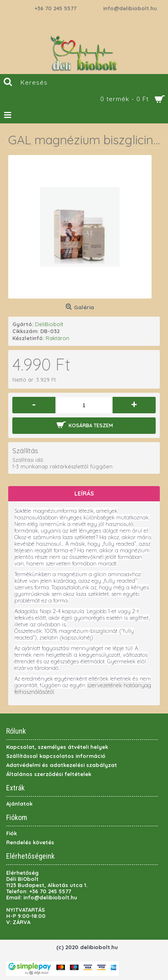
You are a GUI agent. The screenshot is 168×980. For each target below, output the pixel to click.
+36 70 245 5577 (55, 8)
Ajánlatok (19, 804)
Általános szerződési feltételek (49, 774)
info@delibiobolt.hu (130, 8)
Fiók (12, 833)
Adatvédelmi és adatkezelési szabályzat (62, 765)
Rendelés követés (30, 842)
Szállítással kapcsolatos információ (56, 756)
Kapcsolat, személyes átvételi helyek (57, 747)
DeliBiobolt (49, 324)
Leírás (84, 493)
